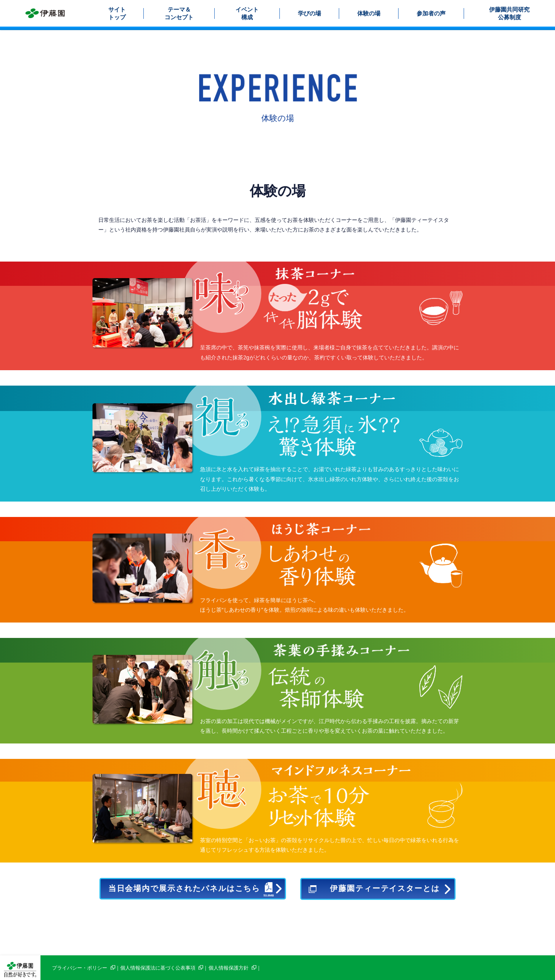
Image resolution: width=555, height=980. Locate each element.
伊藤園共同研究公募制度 (509, 13)
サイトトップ (117, 13)
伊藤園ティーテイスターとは (385, 889)
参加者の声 (431, 13)
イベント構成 (247, 13)
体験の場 (369, 13)
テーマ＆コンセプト (179, 13)
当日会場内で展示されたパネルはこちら (191, 888)
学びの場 (309, 13)
